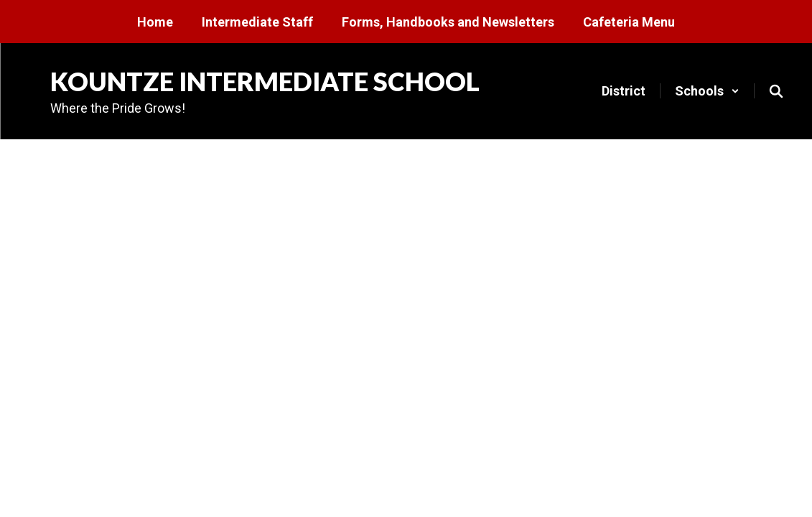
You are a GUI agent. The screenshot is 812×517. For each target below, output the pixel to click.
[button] (707, 91)
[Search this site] (776, 91)
